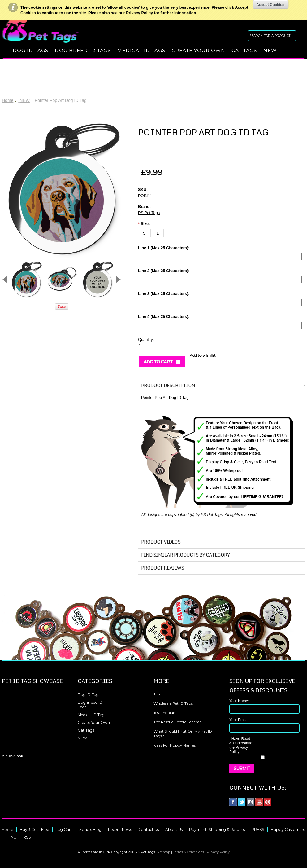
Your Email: (239, 720)
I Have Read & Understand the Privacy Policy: (241, 745)
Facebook (233, 802)
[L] (158, 233)
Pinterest (268, 802)
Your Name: (239, 701)
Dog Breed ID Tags (83, 50)
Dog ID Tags (31, 50)
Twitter (242, 802)
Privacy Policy (218, 852)
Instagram (251, 802)
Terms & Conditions (188, 852)
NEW (270, 50)
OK (271, 4)
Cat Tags (244, 50)
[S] (144, 233)
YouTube (259, 802)
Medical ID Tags (141, 50)
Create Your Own (199, 50)
